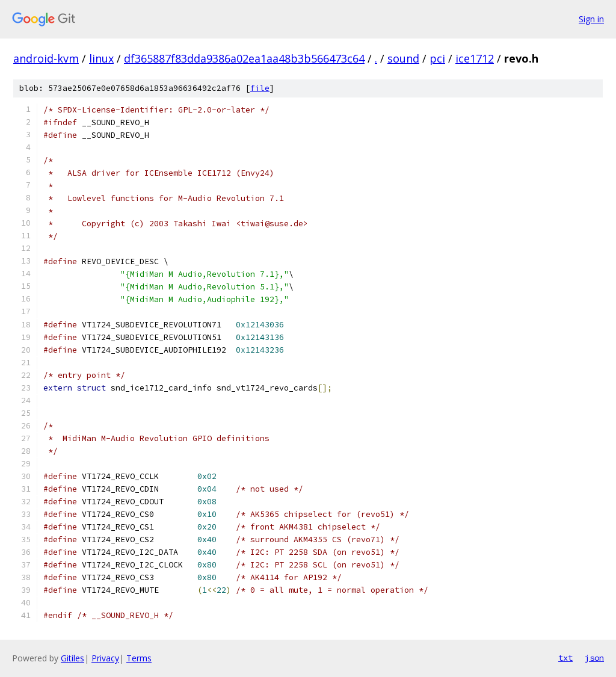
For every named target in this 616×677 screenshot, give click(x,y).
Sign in (591, 19)
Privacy (105, 658)
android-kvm (46, 58)
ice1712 (475, 58)
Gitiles (72, 658)
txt (565, 658)
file (260, 88)
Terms (139, 658)
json (594, 658)
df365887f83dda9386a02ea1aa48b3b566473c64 (244, 58)
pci (437, 58)
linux (101, 58)
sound (403, 58)
